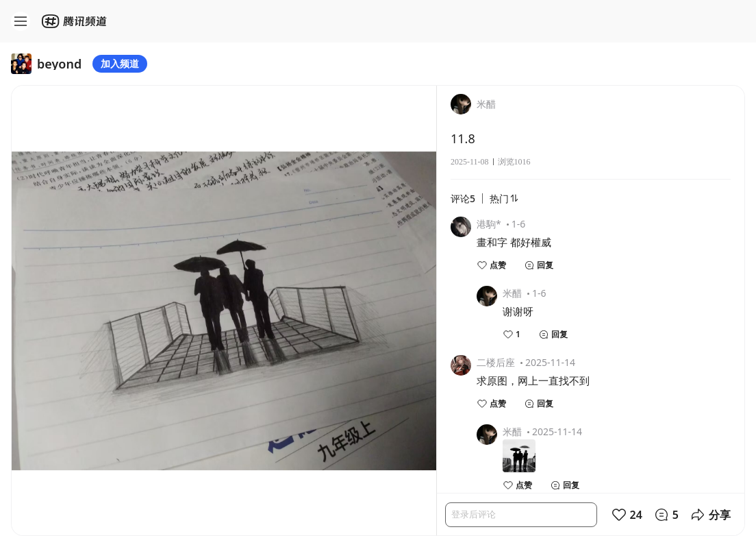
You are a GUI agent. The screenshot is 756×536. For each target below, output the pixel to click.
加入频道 (120, 63)
